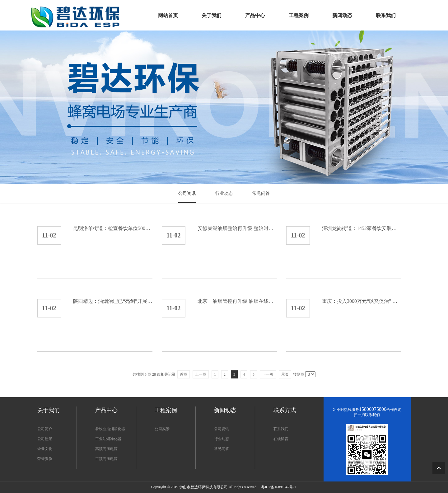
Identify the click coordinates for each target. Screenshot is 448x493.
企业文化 (45, 449)
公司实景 (162, 429)
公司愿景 (45, 439)
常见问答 (222, 449)
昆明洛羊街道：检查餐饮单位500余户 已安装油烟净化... (113, 228)
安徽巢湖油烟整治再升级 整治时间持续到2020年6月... (237, 228)
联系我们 (281, 429)
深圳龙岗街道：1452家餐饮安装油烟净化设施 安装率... (362, 228)
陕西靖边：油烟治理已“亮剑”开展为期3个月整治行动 (113, 301)
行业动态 (222, 439)
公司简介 (45, 429)
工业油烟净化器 (108, 439)
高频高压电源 (106, 449)
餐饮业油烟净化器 (110, 429)
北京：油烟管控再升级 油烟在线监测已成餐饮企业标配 (237, 301)
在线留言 (281, 439)
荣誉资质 (45, 459)
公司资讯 (222, 429)
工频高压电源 (106, 459)
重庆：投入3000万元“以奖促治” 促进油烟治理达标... (362, 301)
